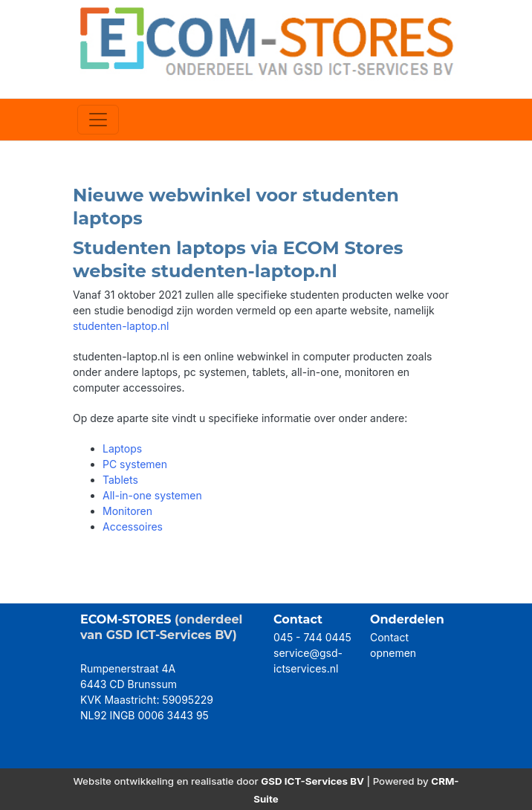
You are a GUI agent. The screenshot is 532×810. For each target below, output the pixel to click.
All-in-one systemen (152, 495)
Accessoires (133, 526)
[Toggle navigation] (98, 120)
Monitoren (127, 511)
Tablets (120, 480)
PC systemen (135, 464)
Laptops (122, 448)
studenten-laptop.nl (121, 326)
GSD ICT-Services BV (312, 781)
